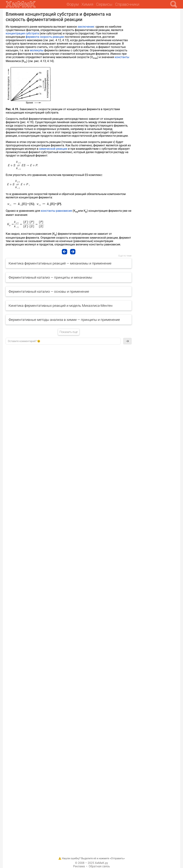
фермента (32, 37)
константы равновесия (56, 211)
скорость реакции (52, 37)
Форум (73, 4)
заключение (86, 27)
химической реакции (53, 149)
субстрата (32, 33)
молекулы (37, 50)
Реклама (79, 866)
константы (122, 57)
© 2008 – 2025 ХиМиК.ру (91, 863)
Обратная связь (99, 866)
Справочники (127, 4)
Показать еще (69, 332)
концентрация (15, 33)
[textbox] (63, 341)
